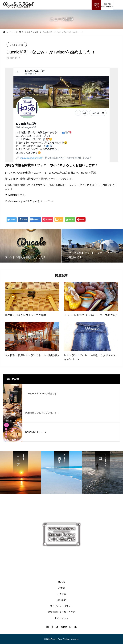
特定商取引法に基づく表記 (61, 612)
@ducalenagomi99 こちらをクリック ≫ (31, 201)
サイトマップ (61, 618)
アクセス (61, 594)
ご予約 (61, 588)
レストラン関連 (17, 45)
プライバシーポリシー (61, 606)
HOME (61, 582)
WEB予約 (96, 5)
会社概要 (61, 600)
